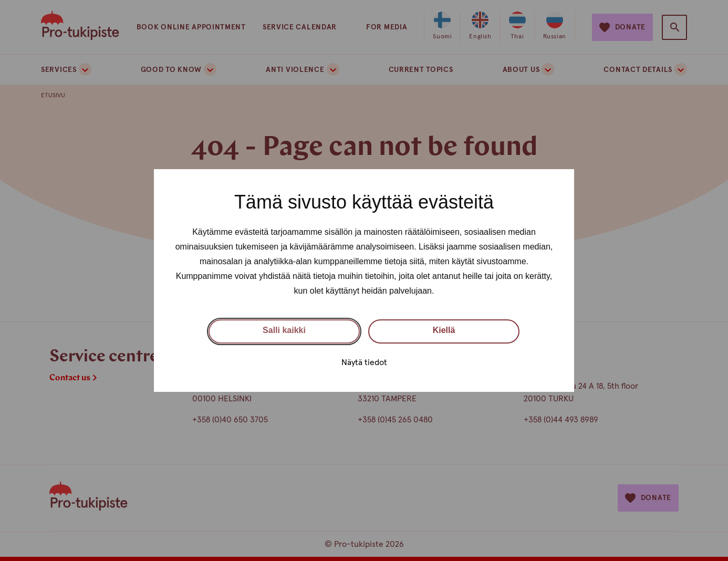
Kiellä (444, 330)
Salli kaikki (284, 330)
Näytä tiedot (364, 362)
